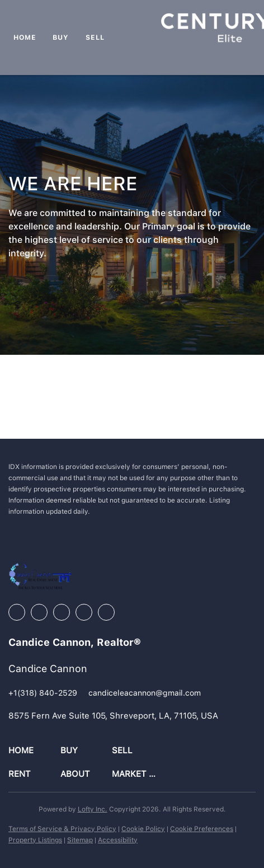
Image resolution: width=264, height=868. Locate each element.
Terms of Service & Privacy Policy (62, 829)
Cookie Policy (143, 829)
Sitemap (80, 840)
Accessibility (118, 840)
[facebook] (17, 612)
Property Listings (35, 840)
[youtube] (84, 612)
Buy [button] (61, 37)
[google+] (106, 612)
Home (25, 37)
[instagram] (62, 612)
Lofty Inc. (93, 809)
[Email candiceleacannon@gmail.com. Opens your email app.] (145, 693)
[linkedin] (39, 612)
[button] (34, 751)
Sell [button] (95, 37)
